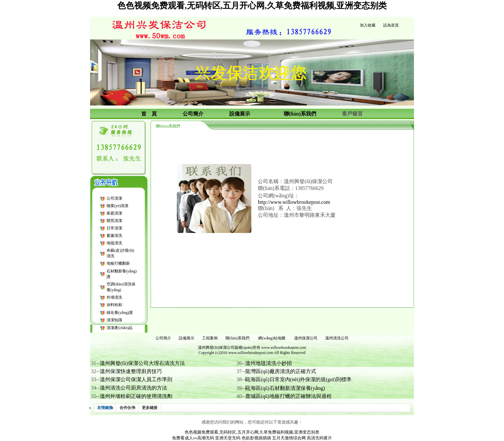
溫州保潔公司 (306, 338)
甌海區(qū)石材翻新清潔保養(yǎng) (285, 388)
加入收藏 (368, 25)
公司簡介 (163, 338)
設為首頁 (391, 25)
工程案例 (210, 338)
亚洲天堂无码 (228, 438)
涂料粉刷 (114, 305)
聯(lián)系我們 (237, 338)
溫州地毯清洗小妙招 (269, 363)
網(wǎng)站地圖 (272, 338)
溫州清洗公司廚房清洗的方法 (133, 388)
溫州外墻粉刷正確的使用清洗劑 (136, 396)
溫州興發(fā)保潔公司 (216, 347)
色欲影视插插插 (256, 438)
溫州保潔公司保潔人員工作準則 (136, 379)
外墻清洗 (114, 297)
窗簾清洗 (114, 236)
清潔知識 (114, 320)
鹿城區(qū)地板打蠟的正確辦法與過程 (288, 396)
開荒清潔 (114, 221)
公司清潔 (114, 198)
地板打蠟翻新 (118, 263)
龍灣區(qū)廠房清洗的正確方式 (281, 371)
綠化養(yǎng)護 (120, 313)
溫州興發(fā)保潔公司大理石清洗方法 (142, 363)
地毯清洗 (114, 243)
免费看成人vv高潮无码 (193, 438)
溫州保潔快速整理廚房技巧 (131, 371)
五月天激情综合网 (289, 438)
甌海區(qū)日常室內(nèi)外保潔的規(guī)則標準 (298, 379)
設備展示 (187, 338)
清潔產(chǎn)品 (120, 328)
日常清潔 (114, 228)
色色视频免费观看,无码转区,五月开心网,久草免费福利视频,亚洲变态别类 (252, 6)
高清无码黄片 (319, 438)
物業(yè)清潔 (117, 206)
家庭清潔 (114, 213)
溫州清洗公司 (337, 338)
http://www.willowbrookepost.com (294, 202)
